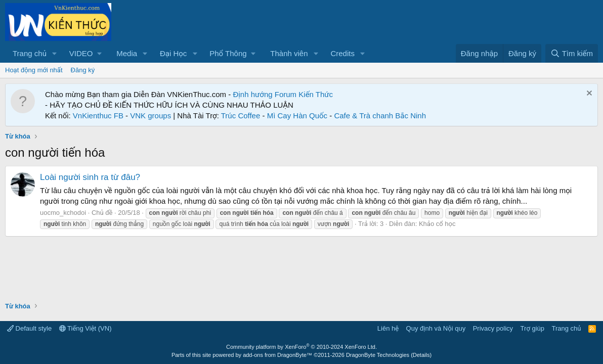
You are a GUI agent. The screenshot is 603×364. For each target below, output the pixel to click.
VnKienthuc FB (98, 116)
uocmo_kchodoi (63, 213)
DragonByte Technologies (378, 355)
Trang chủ (30, 53)
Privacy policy (493, 328)
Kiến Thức (316, 94)
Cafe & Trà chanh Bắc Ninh (380, 116)
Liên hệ (388, 328)
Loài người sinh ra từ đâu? (90, 177)
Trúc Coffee (241, 116)
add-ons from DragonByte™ (277, 355)
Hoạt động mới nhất (34, 70)
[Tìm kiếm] (572, 53)
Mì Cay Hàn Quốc (297, 116)
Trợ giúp (532, 328)
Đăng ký (83, 70)
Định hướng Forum (265, 94)
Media (127, 53)
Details (421, 355)
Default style (29, 328)
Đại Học (173, 53)
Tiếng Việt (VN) (85, 328)
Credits (342, 53)
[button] (55, 53)
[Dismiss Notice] (588, 94)
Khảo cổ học (437, 224)
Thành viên (289, 53)
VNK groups (150, 116)
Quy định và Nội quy (436, 328)
